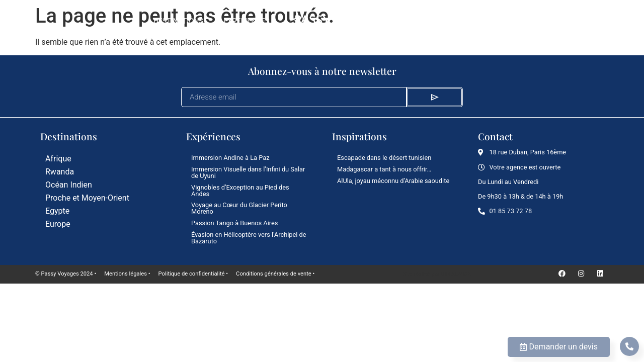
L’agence (474, 21)
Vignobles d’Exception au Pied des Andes (240, 191)
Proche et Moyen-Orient (87, 198)
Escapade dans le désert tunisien (384, 158)
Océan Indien (69, 185)
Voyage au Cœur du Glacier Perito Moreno (239, 208)
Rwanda (60, 172)
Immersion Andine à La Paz (230, 158)
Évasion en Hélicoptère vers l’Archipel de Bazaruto (249, 238)
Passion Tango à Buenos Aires (234, 223)
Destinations (178, 21)
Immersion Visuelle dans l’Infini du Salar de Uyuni (248, 172)
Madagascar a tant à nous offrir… (384, 169)
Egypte (57, 211)
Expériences (247, 21)
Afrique (58, 159)
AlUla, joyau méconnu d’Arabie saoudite (393, 181)
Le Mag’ (424, 21)
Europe (58, 224)
